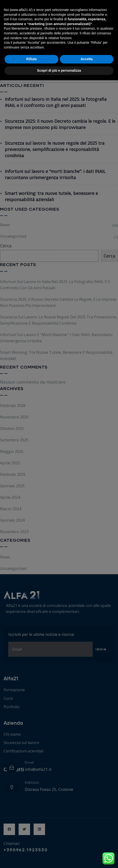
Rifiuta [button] (31, 847)
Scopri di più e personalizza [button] (59, 858)
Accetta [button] (87, 847)
